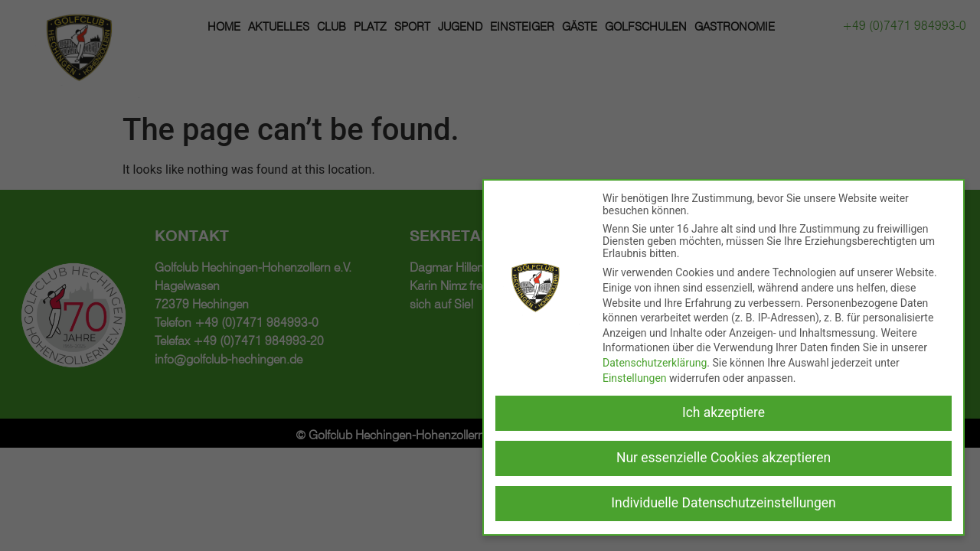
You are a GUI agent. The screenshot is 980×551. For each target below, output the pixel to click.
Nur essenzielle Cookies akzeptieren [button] (724, 458)
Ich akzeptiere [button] (724, 412)
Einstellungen (635, 378)
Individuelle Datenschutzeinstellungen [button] (723, 503)
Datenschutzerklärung (655, 363)
